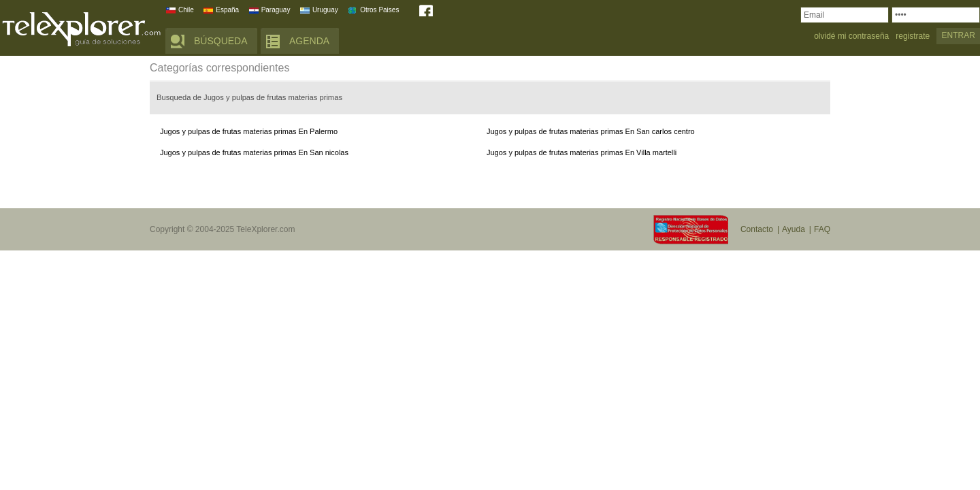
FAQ (822, 229)
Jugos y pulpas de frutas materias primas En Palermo (249, 131)
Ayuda (794, 229)
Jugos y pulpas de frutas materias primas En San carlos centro (591, 131)
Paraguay (276, 10)
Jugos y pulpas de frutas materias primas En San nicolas (254, 152)
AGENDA (309, 41)
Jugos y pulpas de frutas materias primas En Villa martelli (582, 152)
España (227, 10)
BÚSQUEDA (221, 41)
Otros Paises (379, 10)
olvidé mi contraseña (851, 36)
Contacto (757, 229)
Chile (186, 10)
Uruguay (325, 10)
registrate (913, 36)
